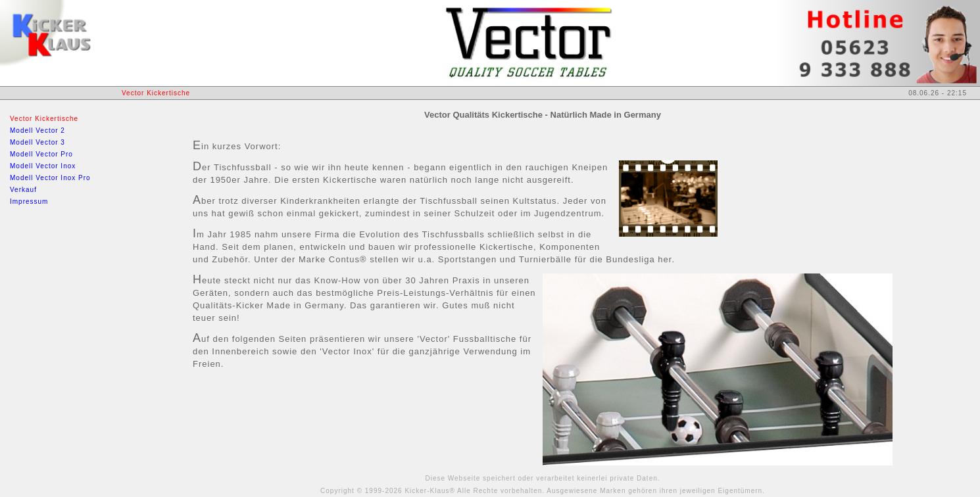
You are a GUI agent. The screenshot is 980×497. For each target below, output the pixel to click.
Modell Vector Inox (43, 166)
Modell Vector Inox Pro (50, 178)
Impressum (29, 201)
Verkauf (23, 190)
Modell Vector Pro (41, 154)
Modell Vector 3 (37, 142)
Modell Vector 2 (37, 130)
